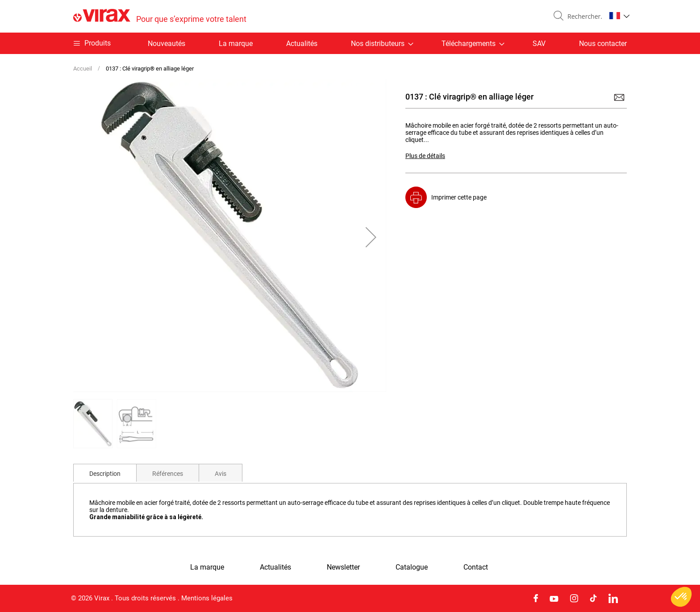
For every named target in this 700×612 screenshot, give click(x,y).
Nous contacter (603, 44)
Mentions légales (207, 598)
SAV (539, 44)
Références (168, 474)
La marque (236, 44)
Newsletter (343, 567)
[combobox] (583, 17)
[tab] (105, 473)
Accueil (83, 69)
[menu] (350, 43)
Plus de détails (425, 156)
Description (105, 474)
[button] (619, 16)
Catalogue (412, 567)
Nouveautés (167, 44)
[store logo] (160, 16)
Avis (221, 474)
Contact (476, 567)
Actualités (302, 44)
